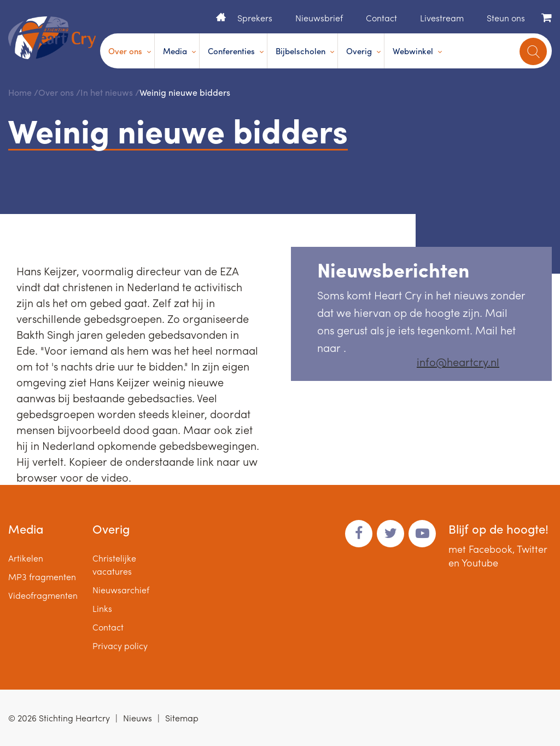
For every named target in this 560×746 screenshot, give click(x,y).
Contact (381, 18)
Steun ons (506, 18)
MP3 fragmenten (42, 577)
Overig (359, 51)
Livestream (442, 18)
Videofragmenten (43, 595)
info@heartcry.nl (458, 362)
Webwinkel (413, 51)
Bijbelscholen (301, 51)
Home (221, 17)
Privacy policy (120, 646)
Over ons (125, 51)
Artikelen (26, 558)
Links (102, 608)
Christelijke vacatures (114, 565)
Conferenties (231, 51)
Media (175, 51)
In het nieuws (107, 92)
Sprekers (255, 18)
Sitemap (182, 718)
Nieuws (138, 718)
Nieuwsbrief (319, 18)
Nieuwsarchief (121, 590)
